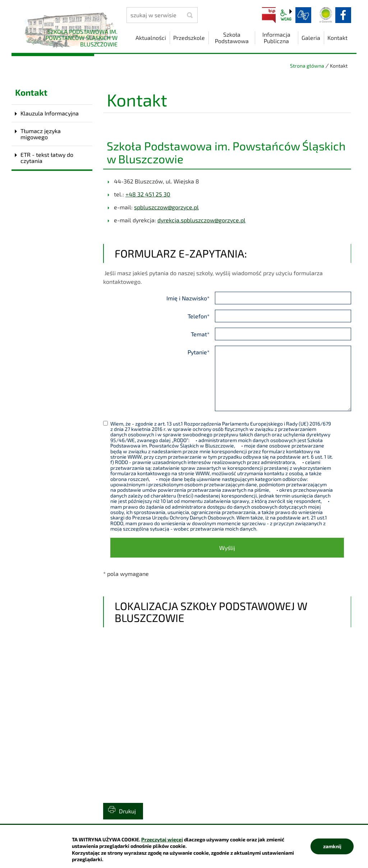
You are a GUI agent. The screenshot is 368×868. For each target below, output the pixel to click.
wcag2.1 (286, 15)
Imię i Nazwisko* (188, 298)
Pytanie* (199, 352)
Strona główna (307, 66)
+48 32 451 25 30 (148, 194)
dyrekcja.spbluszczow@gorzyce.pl (201, 220)
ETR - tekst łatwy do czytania (47, 158)
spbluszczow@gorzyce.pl (166, 207)
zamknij (332, 846)
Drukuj (127, 811)
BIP (269, 15)
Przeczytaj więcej (162, 839)
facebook (343, 15)
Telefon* (199, 316)
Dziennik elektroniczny (326, 15)
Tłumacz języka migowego (41, 134)
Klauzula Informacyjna (50, 113)
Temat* (200, 334)
